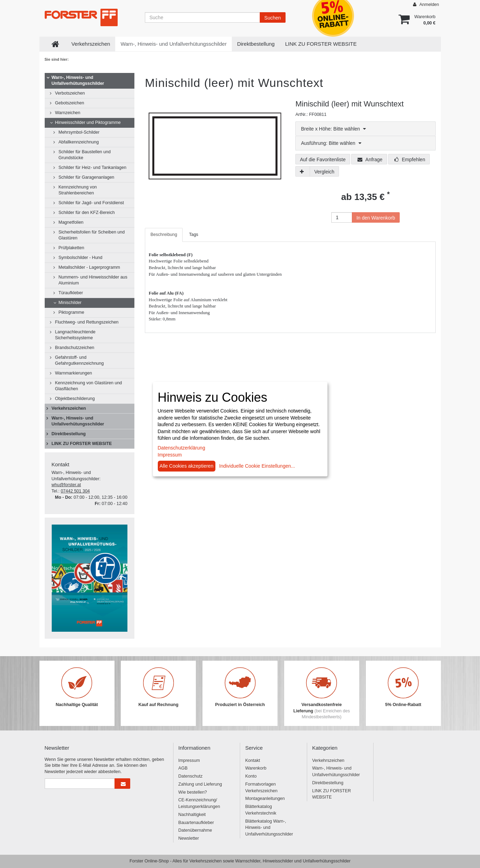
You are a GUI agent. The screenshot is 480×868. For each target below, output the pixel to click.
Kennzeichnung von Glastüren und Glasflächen (89, 386)
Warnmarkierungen (74, 373)
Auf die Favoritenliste (323, 159)
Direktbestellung (256, 44)
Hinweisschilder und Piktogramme (88, 123)
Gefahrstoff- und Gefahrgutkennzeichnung (80, 360)
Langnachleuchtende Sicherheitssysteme (75, 335)
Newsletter (189, 838)
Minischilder (70, 303)
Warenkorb (256, 768)
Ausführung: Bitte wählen (331, 143)
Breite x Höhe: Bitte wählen (333, 129)
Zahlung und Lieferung (200, 784)
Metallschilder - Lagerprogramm (89, 267)
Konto (251, 776)
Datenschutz (190, 776)
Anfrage (370, 159)
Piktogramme (72, 312)
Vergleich (324, 172)
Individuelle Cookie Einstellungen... (257, 466)
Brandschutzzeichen (75, 348)
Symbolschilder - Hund (81, 258)
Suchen (272, 18)
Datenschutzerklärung (182, 448)
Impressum (189, 761)
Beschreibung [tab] (164, 235)
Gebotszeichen (70, 103)
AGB (183, 768)
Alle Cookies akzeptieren (186, 466)
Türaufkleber (71, 293)
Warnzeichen (68, 113)
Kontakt (252, 761)
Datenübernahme (195, 830)
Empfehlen (410, 159)
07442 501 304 (75, 491)
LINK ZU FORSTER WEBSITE (321, 44)
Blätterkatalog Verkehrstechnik (261, 810)
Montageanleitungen (265, 799)
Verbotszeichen (70, 93)
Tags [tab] (193, 235)
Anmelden (426, 4)
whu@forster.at (66, 485)
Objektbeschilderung (75, 399)
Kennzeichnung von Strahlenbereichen (78, 190)
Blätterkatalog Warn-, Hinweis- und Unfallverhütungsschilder (269, 828)
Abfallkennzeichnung (79, 142)
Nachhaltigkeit (192, 815)
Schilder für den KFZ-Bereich (87, 213)
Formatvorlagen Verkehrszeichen (261, 788)
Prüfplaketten (72, 248)
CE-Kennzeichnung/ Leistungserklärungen (199, 803)
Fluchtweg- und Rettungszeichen (87, 322)
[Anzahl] (342, 217)
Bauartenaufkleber (196, 823)
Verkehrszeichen (91, 44)
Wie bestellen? (193, 792)
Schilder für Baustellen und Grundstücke (85, 155)
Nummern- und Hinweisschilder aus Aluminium (93, 280)
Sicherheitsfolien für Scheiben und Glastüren (92, 235)
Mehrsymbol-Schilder (79, 132)
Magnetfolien (71, 222)
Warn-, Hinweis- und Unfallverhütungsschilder (173, 44)
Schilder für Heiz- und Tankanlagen (93, 168)
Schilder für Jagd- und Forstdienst (91, 203)
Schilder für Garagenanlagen (87, 177)
